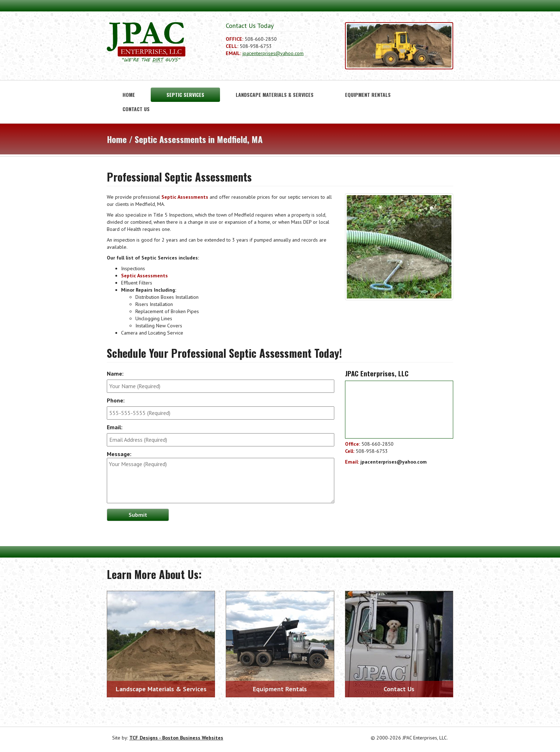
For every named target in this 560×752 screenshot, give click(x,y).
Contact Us (136, 109)
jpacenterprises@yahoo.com (273, 53)
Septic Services (185, 95)
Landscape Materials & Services (275, 95)
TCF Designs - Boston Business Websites (176, 738)
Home (129, 95)
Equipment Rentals (368, 95)
